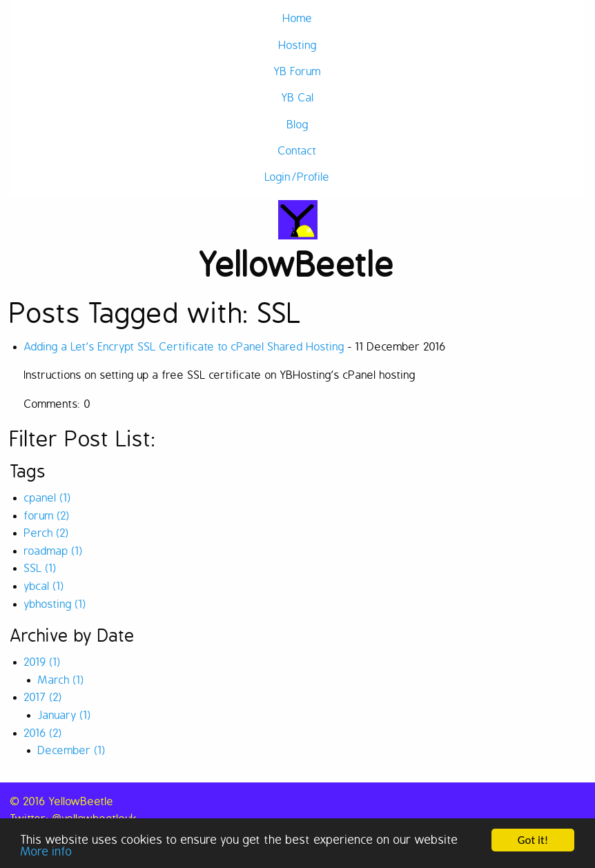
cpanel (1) (48, 498)
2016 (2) (43, 733)
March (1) (61, 680)
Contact (297, 151)
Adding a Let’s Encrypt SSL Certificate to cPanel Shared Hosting (184, 347)
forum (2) (47, 516)
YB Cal (298, 98)
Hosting (298, 46)
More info (47, 852)
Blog (298, 125)
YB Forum (297, 72)
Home (298, 19)
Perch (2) (47, 533)
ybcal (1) (44, 586)
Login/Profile (297, 177)
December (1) (72, 751)
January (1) (65, 716)
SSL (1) (40, 569)
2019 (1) (42, 662)
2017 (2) (43, 698)
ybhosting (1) (55, 604)
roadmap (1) (53, 551)
